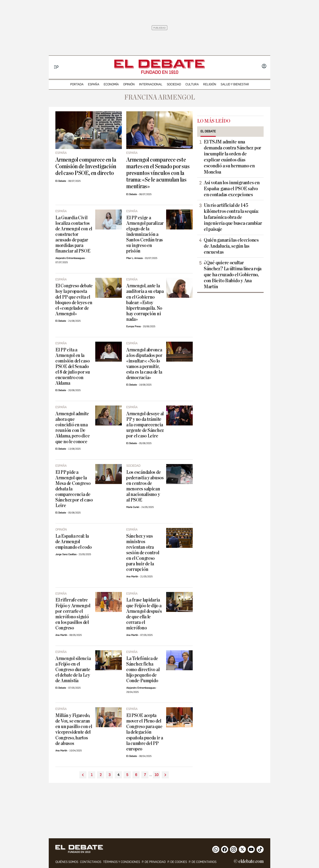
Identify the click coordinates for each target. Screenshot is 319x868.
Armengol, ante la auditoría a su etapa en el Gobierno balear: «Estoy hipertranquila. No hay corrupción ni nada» (145, 303)
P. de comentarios (203, 862)
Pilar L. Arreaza (134, 258)
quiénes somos (67, 862)
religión (210, 84)
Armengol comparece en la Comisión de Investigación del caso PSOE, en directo (86, 167)
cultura (192, 84)
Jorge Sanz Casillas (66, 554)
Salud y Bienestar (235, 84)
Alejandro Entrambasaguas (70, 258)
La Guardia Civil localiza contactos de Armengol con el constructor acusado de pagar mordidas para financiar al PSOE (74, 234)
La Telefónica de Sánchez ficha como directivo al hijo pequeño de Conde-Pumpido (143, 670)
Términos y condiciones (122, 862)
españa (94, 84)
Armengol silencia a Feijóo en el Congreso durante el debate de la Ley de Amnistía (73, 670)
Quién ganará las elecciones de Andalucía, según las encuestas (231, 246)
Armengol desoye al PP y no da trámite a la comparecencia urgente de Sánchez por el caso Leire (145, 425)
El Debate (61, 181)
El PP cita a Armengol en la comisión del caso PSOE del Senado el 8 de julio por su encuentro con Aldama (73, 367)
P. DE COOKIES (177, 862)
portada (77, 84)
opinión (129, 84)
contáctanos (91, 862)
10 (157, 775)
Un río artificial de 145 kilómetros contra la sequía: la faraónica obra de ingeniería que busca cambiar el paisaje (233, 217)
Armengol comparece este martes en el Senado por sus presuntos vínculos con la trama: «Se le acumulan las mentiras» (158, 173)
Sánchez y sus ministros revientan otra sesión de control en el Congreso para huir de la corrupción (143, 553)
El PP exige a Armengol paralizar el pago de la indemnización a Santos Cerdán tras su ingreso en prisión (145, 234)
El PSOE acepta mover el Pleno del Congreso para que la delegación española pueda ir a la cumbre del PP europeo (145, 732)
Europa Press (133, 326)
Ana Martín (132, 577)
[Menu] (56, 67)
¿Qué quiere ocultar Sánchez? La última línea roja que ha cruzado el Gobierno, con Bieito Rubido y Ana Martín (233, 275)
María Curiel (133, 507)
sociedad (174, 84)
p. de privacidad (154, 862)
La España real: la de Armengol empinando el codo (73, 542)
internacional (151, 84)
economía (111, 84)
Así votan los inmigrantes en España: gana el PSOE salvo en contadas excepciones (232, 189)
